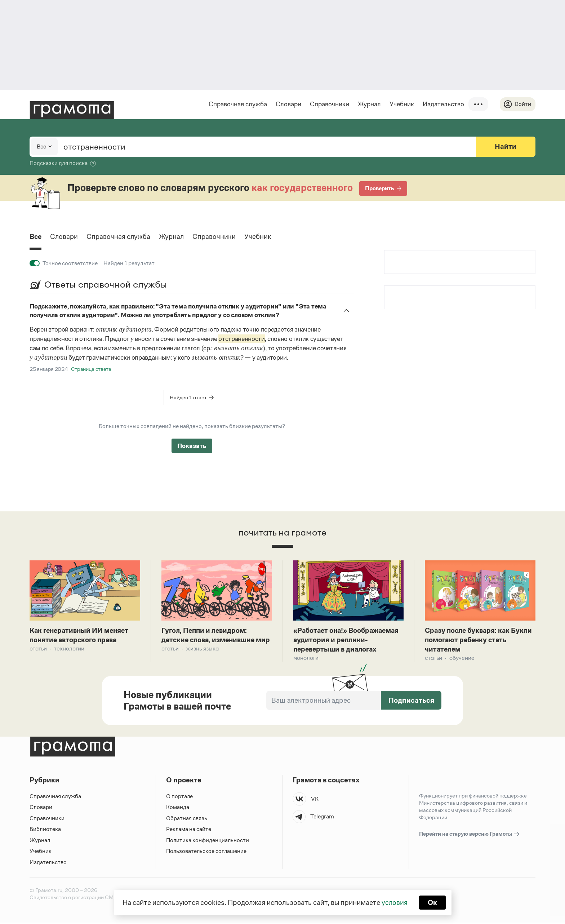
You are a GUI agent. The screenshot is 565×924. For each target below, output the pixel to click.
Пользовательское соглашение (207, 852)
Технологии (69, 649)
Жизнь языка (202, 659)
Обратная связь (187, 819)
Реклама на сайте (189, 830)
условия (394, 902)
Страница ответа (91, 369)
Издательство (443, 104)
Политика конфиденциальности (208, 841)
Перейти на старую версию (470, 835)
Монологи (306, 659)
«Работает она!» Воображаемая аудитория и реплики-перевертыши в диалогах (348, 640)
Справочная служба (237, 104)
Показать (192, 446)
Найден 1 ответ (188, 397)
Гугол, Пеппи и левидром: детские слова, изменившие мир (210, 640)
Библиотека (45, 830)
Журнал (369, 104)
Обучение (462, 659)
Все (36, 237)
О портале (180, 797)
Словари (288, 104)
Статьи (38, 649)
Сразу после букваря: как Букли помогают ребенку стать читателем (479, 640)
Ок (433, 902)
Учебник (401, 104)
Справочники (329, 104)
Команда (178, 808)
